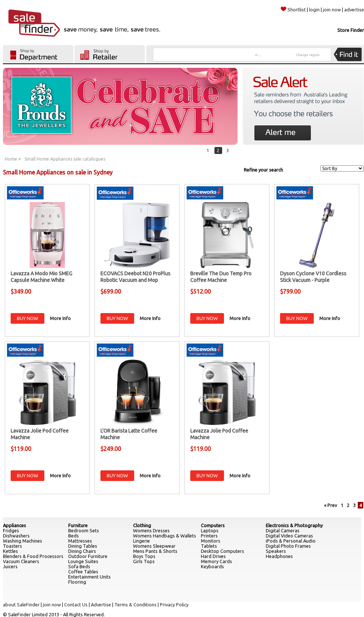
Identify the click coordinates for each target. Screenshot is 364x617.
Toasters (12, 546)
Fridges (11, 530)
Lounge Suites (83, 561)
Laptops (210, 530)
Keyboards (212, 566)
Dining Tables (83, 546)
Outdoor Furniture (88, 556)
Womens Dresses (151, 530)
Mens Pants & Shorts (155, 551)
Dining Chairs (82, 551)
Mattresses (80, 541)
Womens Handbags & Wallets (165, 536)
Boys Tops (144, 556)
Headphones (279, 556)
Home (11, 159)
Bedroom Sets (84, 530)
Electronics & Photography (294, 525)
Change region (308, 55)
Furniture (78, 525)
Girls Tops (144, 561)
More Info (60, 318)
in (258, 55)
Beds (73, 536)
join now (332, 10)
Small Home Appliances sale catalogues (65, 159)
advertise (354, 10)
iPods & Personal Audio (291, 541)
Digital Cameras (283, 530)
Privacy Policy (174, 605)
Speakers (276, 551)
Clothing (142, 525)
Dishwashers (16, 536)
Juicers (10, 566)
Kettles (10, 551)
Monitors (211, 541)
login (314, 10)
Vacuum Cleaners (21, 561)
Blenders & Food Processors (33, 556)
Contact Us (76, 605)
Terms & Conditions (135, 605)
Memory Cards (216, 561)
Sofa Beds (79, 566)
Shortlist (293, 10)
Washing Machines (23, 541)
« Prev (330, 505)
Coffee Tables (83, 572)
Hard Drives (213, 556)
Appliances (14, 525)
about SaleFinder (21, 605)
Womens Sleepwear (154, 546)
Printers (209, 536)
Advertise (101, 605)
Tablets (209, 546)
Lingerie (141, 541)
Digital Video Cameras (289, 536)
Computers (213, 525)
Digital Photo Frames (288, 546)
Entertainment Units (89, 577)
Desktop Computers (223, 551)
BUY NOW (27, 318)
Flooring (77, 582)
